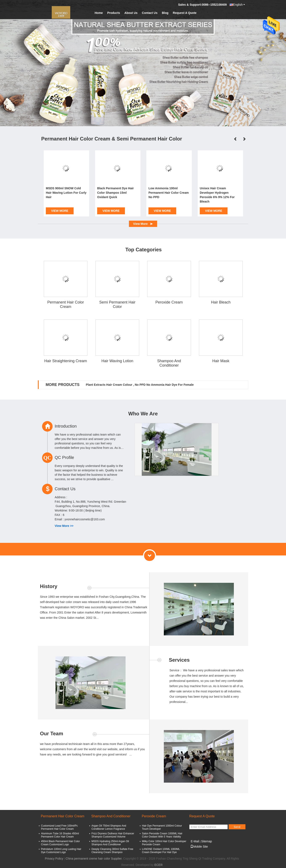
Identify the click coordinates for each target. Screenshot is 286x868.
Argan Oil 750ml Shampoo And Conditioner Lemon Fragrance (109, 827)
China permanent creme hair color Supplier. (94, 859)
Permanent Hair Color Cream (66, 304)
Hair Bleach (221, 302)
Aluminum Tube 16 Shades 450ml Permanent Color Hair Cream (60, 835)
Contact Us (150, 13)
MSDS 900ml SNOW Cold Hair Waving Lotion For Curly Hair (66, 193)
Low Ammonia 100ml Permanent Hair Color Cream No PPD (169, 193)
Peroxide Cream (169, 302)
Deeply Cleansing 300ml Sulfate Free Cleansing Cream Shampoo (112, 851)
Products (114, 13)
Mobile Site (199, 847)
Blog (165, 13)
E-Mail (195, 841)
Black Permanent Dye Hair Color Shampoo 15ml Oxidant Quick (115, 193)
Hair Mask (221, 361)
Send (237, 827)
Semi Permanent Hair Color (117, 304)
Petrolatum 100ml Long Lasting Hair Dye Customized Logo (61, 851)
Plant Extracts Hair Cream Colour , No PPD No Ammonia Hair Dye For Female (140, 385)
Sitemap (206, 841)
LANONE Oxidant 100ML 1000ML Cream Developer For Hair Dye (161, 851)
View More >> (64, 526)
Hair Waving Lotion (117, 361)
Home (99, 13)
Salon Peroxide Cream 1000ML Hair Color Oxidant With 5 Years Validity (162, 835)
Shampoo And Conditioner (169, 363)
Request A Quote (185, 13)
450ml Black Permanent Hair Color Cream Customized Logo (60, 843)
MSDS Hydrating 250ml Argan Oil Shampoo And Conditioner (110, 843)
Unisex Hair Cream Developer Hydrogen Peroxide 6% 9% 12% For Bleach (217, 195)
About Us (131, 13)
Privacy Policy (54, 859)
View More (60, 211)
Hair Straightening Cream (66, 361)
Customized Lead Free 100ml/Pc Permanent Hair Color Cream (59, 827)
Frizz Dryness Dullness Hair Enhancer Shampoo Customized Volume (113, 835)
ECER (158, 865)
